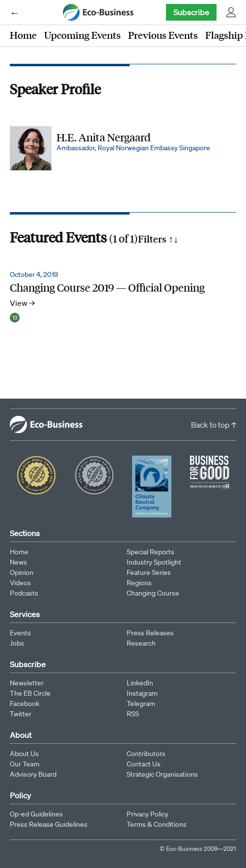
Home (23, 35)
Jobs (17, 643)
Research (141, 643)
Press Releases (150, 633)
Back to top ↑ (214, 425)
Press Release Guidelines (49, 824)
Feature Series (149, 572)
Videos (20, 583)
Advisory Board (33, 774)
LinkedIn (140, 683)
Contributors (146, 754)
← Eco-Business (16, 12)
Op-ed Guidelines (36, 814)
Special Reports (150, 552)
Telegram (141, 704)
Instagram (142, 693)
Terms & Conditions (157, 824)
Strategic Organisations (162, 774)
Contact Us (144, 764)
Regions (139, 583)
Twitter (21, 714)
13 (15, 318)
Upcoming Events (82, 35)
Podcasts (24, 593)
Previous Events (163, 35)
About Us (24, 754)
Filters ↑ (158, 239)
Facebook (25, 704)
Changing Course (153, 593)
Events (20, 633)
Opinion (22, 572)
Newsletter (27, 683)
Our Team (25, 764)
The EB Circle (30, 693)
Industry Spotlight (154, 562)
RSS (133, 714)
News (18, 562)
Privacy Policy (148, 814)
